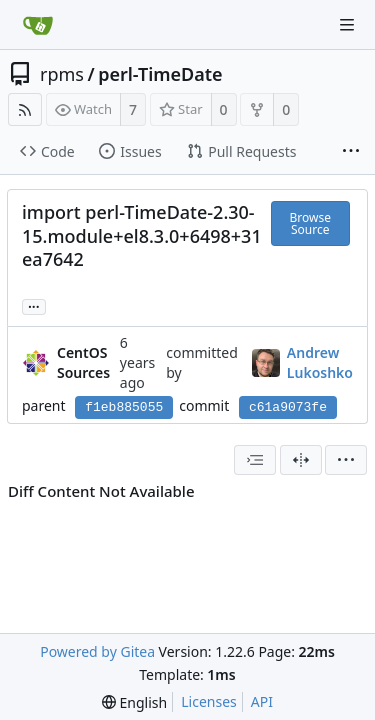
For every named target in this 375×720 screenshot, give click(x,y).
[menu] (346, 460)
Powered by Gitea (97, 651)
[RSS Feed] (25, 109)
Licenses (209, 701)
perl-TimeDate (160, 74)
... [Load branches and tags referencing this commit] (34, 305)
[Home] (38, 25)
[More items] (351, 152)
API (262, 701)
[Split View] (301, 460)
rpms (62, 74)
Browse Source (310, 223)
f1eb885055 (124, 407)
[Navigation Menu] (347, 25)
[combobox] (255, 460)
